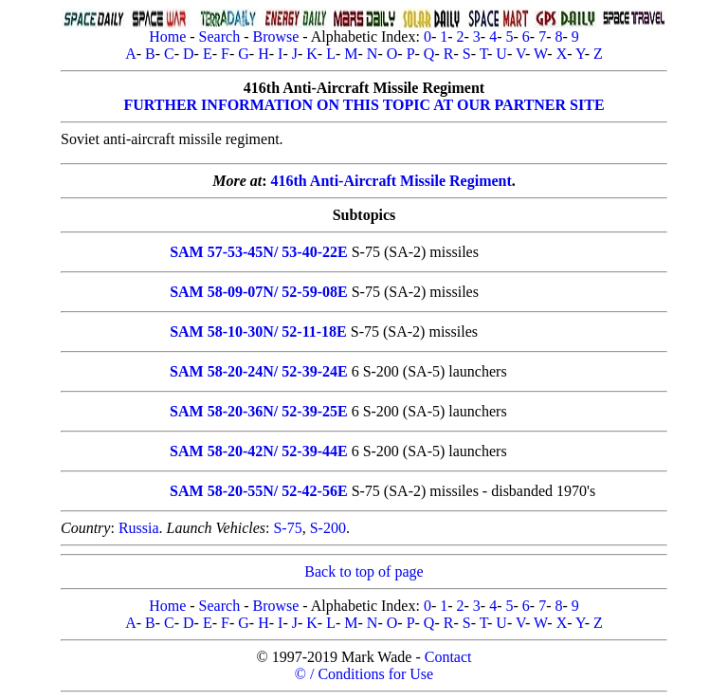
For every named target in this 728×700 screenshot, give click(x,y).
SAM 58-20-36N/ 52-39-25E (259, 411)
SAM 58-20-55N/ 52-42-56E (259, 491)
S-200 (328, 528)
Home (167, 37)
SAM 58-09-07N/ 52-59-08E (259, 292)
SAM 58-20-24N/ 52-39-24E (259, 371)
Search (220, 37)
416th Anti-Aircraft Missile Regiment (391, 181)
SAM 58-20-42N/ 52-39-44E (259, 451)
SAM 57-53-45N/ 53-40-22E (259, 252)
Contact (448, 657)
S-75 (287, 528)
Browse (275, 37)
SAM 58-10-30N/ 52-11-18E (258, 332)
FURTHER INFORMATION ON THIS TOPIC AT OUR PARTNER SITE (364, 105)
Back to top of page (364, 571)
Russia (139, 528)
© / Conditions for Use (364, 674)
